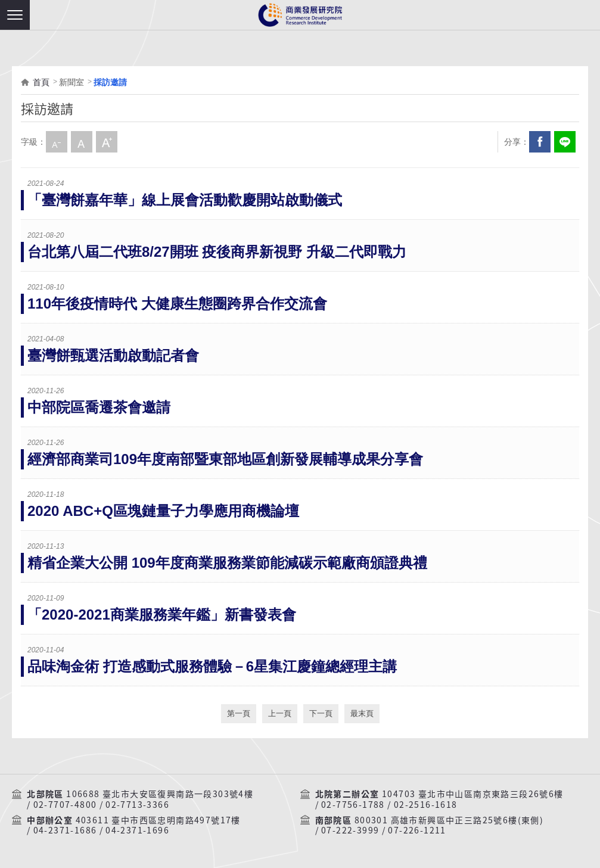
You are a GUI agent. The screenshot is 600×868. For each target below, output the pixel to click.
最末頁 (362, 713)
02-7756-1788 (353, 805)
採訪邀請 (110, 82)
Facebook (540, 142)
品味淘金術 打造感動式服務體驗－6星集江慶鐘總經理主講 (212, 666)
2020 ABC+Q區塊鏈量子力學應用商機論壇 (163, 511)
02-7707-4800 (65, 805)
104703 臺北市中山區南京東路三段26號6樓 (473, 794)
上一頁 (280, 713)
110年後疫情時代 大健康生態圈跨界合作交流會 (177, 304)
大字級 (107, 142)
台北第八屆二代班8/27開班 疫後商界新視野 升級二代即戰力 (217, 252)
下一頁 (321, 713)
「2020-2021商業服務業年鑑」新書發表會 (162, 615)
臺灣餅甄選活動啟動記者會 (113, 355)
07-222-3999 (350, 830)
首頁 (41, 82)
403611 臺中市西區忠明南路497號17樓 (158, 820)
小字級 (57, 142)
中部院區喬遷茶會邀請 (99, 407)
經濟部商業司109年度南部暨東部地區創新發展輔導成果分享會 (225, 459)
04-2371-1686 (65, 830)
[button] (15, 15)
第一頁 (239, 713)
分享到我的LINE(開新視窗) (565, 142)
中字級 (82, 142)
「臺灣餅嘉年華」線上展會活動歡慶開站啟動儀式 (185, 200)
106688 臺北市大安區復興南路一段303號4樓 (160, 794)
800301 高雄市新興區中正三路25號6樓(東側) (449, 820)
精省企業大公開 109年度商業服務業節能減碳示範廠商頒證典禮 (227, 563)
